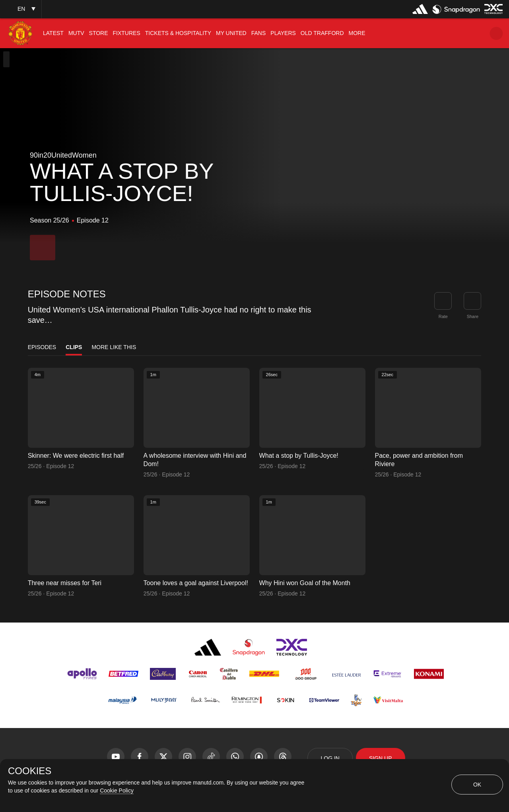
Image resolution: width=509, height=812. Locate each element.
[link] (472, 301)
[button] (21, 9)
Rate (443, 316)
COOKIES (30, 771)
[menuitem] (53, 33)
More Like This (114, 347)
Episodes (42, 347)
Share (473, 316)
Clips (74, 347)
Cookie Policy (117, 791)
